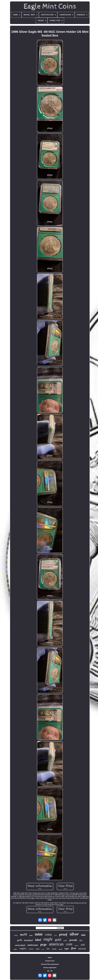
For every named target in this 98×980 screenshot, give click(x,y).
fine (48, 949)
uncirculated (20, 945)
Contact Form (50, 961)
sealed (60, 949)
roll (83, 945)
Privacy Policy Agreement (50, 964)
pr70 (20, 940)
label (38, 940)
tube (83, 935)
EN (48, 971)
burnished (28, 940)
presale (73, 940)
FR (51, 971)
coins (48, 934)
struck (54, 949)
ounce (77, 945)
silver (74, 934)
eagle (48, 939)
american (56, 944)
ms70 (23, 935)
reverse (31, 949)
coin (69, 944)
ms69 (31, 935)
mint (39, 934)
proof (63, 934)
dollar (15, 949)
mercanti (82, 949)
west (38, 949)
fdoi (81, 940)
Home (50, 958)
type (67, 949)
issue (16, 935)
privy (43, 949)
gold (58, 940)
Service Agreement (50, 968)
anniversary (33, 945)
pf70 (56, 935)
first (74, 948)
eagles (23, 948)
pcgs (43, 944)
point (65, 941)
